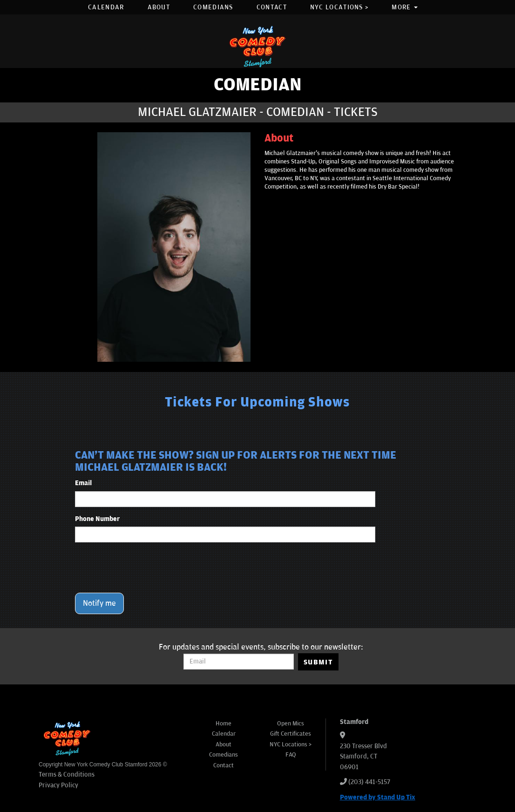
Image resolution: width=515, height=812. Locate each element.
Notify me (99, 603)
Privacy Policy (58, 785)
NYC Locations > (339, 7)
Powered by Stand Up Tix (378, 797)
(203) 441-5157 (369, 782)
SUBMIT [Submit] (318, 662)
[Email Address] (239, 662)
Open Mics (291, 724)
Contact (272, 7)
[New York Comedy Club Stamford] (257, 46)
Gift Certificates (291, 734)
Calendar (106, 7)
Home (224, 724)
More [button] (405, 7)
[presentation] (146, 568)
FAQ (291, 755)
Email (83, 483)
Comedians (213, 7)
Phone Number (97, 519)
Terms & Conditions (67, 775)
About (159, 7)
